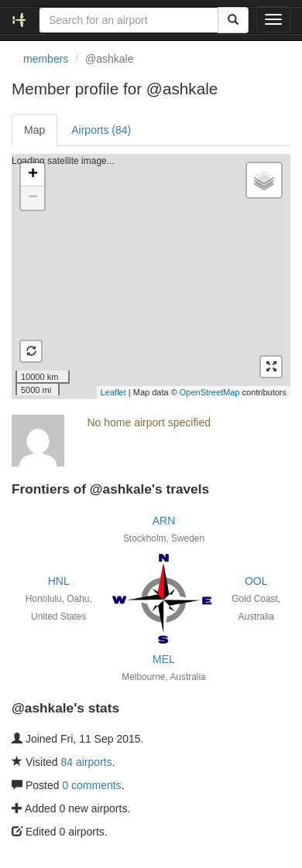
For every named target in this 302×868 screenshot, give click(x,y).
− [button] (33, 198)
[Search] (233, 20)
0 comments (91, 785)
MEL (164, 659)
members (46, 59)
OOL (256, 581)
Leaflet (113, 392)
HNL (59, 581)
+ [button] (33, 175)
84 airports (87, 762)
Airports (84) (101, 130)
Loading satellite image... (149, 276)
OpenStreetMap (210, 392)
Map (34, 130)
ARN (164, 521)
